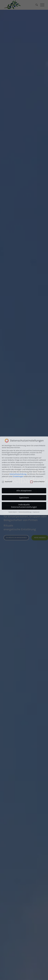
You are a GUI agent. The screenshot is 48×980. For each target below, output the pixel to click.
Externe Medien (37, 437)
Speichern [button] (24, 453)
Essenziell (7, 437)
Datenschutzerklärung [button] (25, 468)
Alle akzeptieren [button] (24, 446)
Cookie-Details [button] (13, 468)
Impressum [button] (36, 468)
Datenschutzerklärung (18, 430)
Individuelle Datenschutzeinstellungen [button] (24, 462)
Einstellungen (18, 432)
